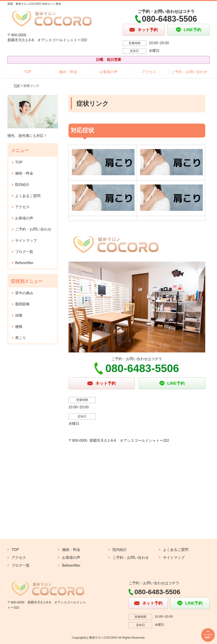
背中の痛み (24, 293)
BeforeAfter (24, 263)
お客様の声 (108, 72)
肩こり (21, 338)
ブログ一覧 (24, 252)
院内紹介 (22, 185)
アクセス (149, 72)
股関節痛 (22, 304)
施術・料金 (68, 72)
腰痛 (19, 327)
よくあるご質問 (28, 196)
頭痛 (19, 315)
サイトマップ (26, 240)
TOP (28, 72)
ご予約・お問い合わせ (189, 72)
